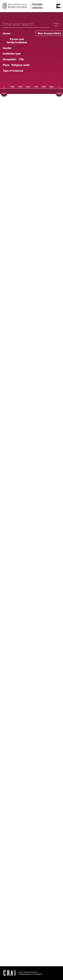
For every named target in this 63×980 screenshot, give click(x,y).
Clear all (56, 25)
